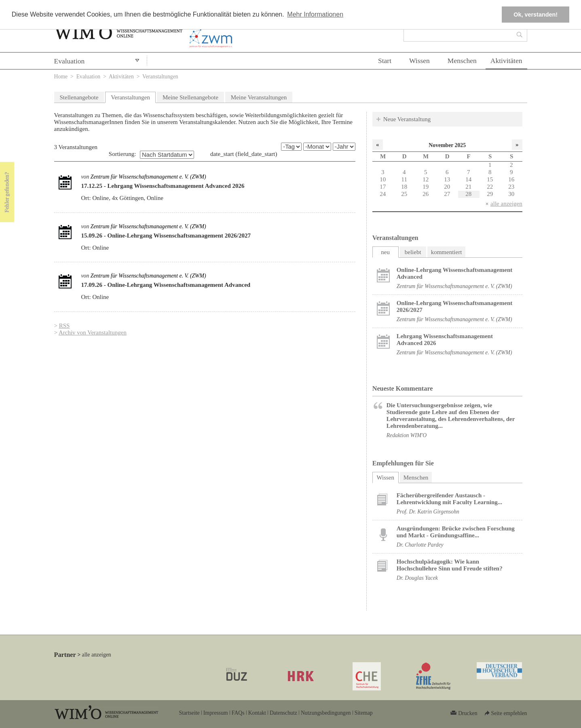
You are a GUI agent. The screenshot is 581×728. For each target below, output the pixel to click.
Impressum (216, 713)
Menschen (462, 61)
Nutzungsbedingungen (326, 713)
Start (385, 61)
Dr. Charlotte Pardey (420, 545)
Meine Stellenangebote (190, 97)
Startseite (189, 713)
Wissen (419, 61)
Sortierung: (123, 154)
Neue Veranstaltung (407, 119)
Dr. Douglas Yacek (417, 578)
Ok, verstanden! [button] (536, 15)
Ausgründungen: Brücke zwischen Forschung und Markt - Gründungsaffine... (456, 532)
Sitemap (364, 713)
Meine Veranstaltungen (259, 97)
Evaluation (70, 61)
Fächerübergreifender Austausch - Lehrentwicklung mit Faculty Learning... (449, 499)
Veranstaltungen (130, 97)
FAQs (238, 713)
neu (385, 252)
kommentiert (447, 252)
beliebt (413, 252)
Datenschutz (283, 713)
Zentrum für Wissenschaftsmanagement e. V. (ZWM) (148, 177)
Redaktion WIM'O (407, 435)
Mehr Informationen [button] (315, 14)
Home (61, 77)
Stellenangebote (79, 97)
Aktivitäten (506, 61)
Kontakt (257, 713)
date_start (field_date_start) (244, 154)
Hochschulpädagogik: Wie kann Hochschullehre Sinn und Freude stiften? (450, 565)
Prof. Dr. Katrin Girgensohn (428, 512)
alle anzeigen (506, 204)
